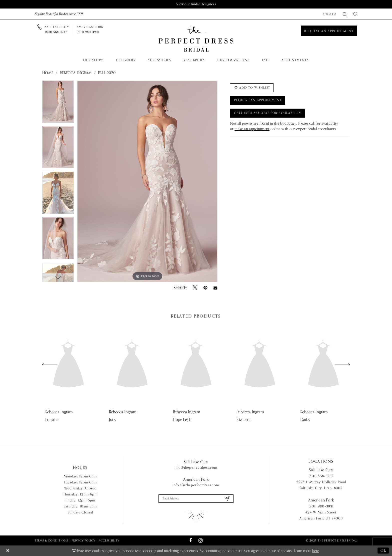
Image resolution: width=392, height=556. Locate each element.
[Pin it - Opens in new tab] (205, 288)
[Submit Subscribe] (227, 499)
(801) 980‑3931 (321, 507)
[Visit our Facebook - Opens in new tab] (191, 541)
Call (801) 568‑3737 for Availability (268, 113)
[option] (58, 103)
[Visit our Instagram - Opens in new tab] (200, 541)
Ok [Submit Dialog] (383, 551)
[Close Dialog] (8, 551)
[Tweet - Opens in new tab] (195, 288)
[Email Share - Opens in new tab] (215, 288)
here (316, 551)
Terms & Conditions (51, 540)
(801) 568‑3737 (321, 476)
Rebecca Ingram (76, 73)
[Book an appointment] (329, 31)
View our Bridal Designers (196, 4)
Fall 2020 (107, 73)
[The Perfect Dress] (196, 39)
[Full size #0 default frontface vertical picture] (147, 181)
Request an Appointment (259, 101)
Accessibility (109, 540)
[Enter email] (196, 499)
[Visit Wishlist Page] (355, 14)
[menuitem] (330, 14)
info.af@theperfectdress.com (196, 485)
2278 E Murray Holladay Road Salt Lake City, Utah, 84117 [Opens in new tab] (321, 485)
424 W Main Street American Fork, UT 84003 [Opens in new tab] (321, 516)
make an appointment (252, 129)
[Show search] (345, 14)
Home (48, 73)
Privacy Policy (83, 540)
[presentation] (68, 365)
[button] (330, 14)
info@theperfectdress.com (196, 468)
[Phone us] (57, 30)
